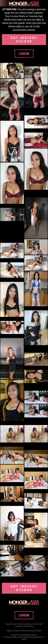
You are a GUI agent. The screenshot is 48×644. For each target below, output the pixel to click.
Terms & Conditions (25, 624)
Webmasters (24, 631)
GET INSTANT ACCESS (24, 39)
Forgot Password (11, 624)
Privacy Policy (29, 626)
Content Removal (35, 631)
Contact (16, 631)
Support (9, 631)
